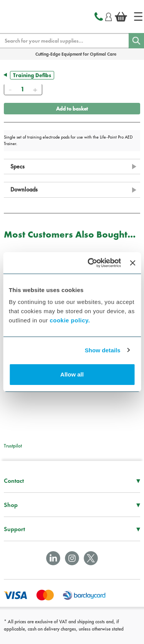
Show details (103, 350)
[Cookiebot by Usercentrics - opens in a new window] (90, 263)
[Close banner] (132, 263)
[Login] (108, 16)
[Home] (138, 17)
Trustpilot (13, 446)
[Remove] (10, 89)
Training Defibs (32, 75)
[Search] (136, 41)
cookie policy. (70, 320)
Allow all (72, 374)
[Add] (35, 89)
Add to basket (72, 109)
